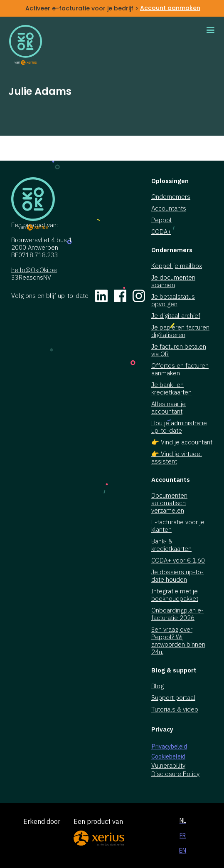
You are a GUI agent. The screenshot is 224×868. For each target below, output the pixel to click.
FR (183, 836)
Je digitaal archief (176, 316)
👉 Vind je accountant (182, 442)
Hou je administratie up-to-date (179, 427)
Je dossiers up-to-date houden (177, 576)
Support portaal (173, 698)
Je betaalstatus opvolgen (173, 300)
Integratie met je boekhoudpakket (175, 595)
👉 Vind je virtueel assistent (177, 458)
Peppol (161, 220)
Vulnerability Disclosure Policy (175, 770)
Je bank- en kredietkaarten (171, 389)
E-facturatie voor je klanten (178, 526)
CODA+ (161, 232)
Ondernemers (171, 197)
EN (183, 851)
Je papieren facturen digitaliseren (180, 331)
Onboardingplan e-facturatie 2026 (177, 614)
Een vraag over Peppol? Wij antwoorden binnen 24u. (178, 641)
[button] (210, 30)
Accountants (169, 208)
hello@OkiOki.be (34, 270)
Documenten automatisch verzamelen (169, 503)
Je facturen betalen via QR (179, 350)
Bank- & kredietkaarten (171, 545)
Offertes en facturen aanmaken (180, 370)
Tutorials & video (175, 709)
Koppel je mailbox (177, 266)
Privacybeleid (169, 746)
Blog (158, 686)
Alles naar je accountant (169, 408)
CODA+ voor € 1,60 (178, 560)
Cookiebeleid (168, 756)
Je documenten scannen (173, 281)
